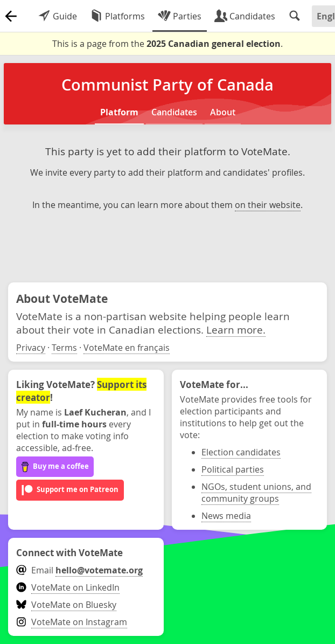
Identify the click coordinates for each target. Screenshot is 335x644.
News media (226, 516)
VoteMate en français (127, 348)
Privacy (31, 348)
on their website (268, 205)
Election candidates (241, 452)
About (223, 112)
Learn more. (236, 330)
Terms (64, 348)
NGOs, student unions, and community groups (256, 493)
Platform (119, 112)
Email (79, 570)
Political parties (233, 469)
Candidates (174, 112)
